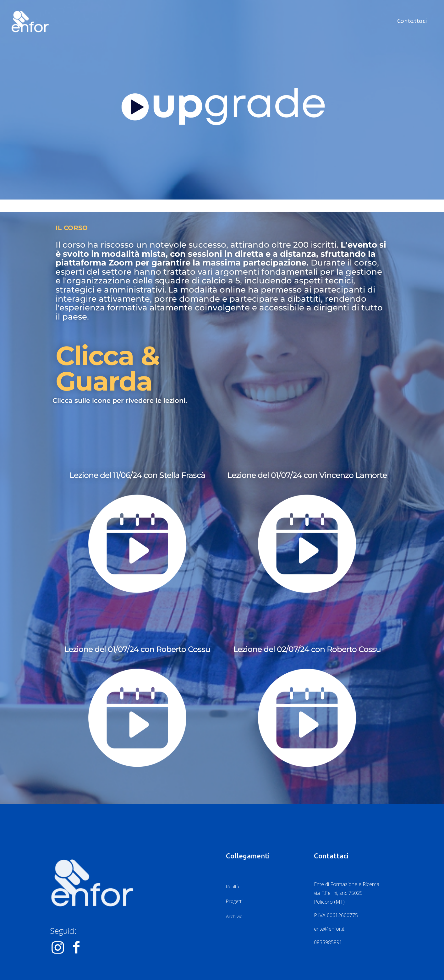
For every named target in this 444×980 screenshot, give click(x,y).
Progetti (234, 901)
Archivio (234, 916)
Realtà (233, 886)
